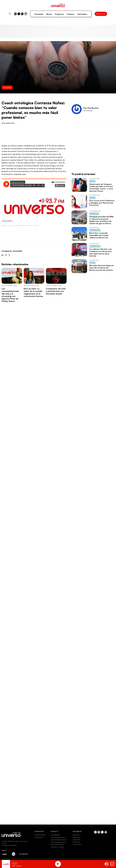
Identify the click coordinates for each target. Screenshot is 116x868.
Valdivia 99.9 (76, 840)
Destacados (82, 14)
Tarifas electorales (40, 835)
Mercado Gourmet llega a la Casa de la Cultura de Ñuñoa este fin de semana (101, 268)
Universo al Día (94, 214)
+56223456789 (55, 835)
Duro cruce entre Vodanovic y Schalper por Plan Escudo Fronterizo (102, 203)
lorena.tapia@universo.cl (58, 837)
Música (49, 14)
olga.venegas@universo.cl (58, 842)
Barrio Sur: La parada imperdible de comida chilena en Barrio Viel (99, 235)
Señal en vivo (101, 14)
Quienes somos (39, 837)
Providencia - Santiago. (58, 847)
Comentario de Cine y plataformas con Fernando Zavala (56, 291)
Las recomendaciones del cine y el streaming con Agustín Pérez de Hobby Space (10, 295)
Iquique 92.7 (76, 835)
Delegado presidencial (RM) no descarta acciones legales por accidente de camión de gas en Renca (101, 220)
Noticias (92, 181)
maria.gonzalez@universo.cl (59, 840)
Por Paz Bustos (91, 108)
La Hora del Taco (95, 230)
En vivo (15, 863)
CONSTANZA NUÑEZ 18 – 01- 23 (27, 226)
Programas (59, 14)
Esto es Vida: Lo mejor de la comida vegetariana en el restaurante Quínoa (33, 292)
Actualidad (39, 14)
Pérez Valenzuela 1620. (57, 844)
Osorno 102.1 (76, 842)
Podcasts (71, 14)
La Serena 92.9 (77, 844)
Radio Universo (7, 226)
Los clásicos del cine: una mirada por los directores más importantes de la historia (100, 252)
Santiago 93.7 (77, 837)
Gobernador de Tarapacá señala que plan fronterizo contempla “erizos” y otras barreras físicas (101, 187)
